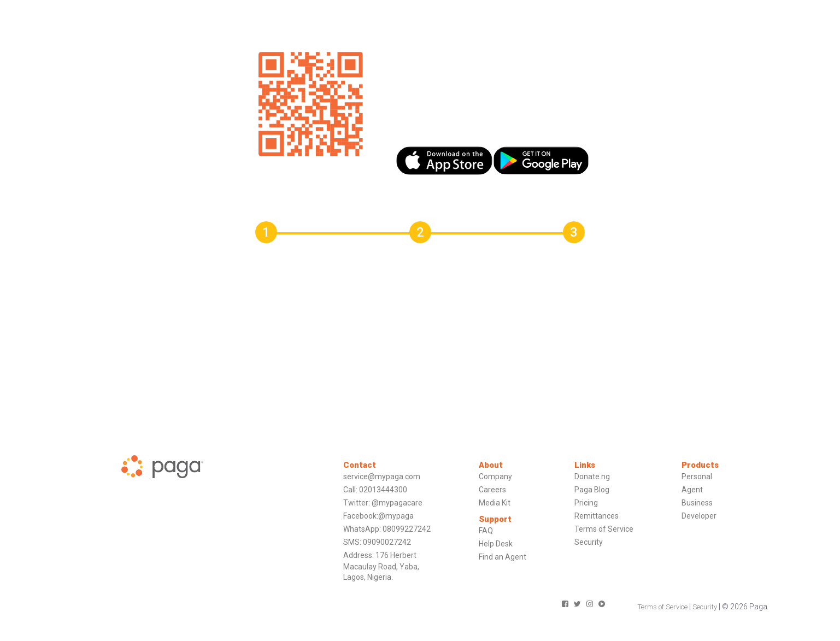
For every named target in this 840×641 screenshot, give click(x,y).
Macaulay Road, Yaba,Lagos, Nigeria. (381, 572)
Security (589, 542)
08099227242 (407, 529)
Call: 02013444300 (375, 490)
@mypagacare (397, 503)
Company (495, 477)
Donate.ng (592, 477)
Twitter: (357, 503)
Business (697, 503)
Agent (692, 490)
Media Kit (495, 503)
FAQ (486, 531)
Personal (697, 477)
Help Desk (496, 544)
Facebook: (361, 516)
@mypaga (396, 516)
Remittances (597, 516)
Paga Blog (592, 490)
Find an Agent (503, 557)
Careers (492, 490)
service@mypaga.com (382, 477)
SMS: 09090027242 (377, 542)
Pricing (586, 503)
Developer (699, 516)
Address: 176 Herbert (380, 555)
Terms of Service (604, 529)
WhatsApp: (362, 529)
